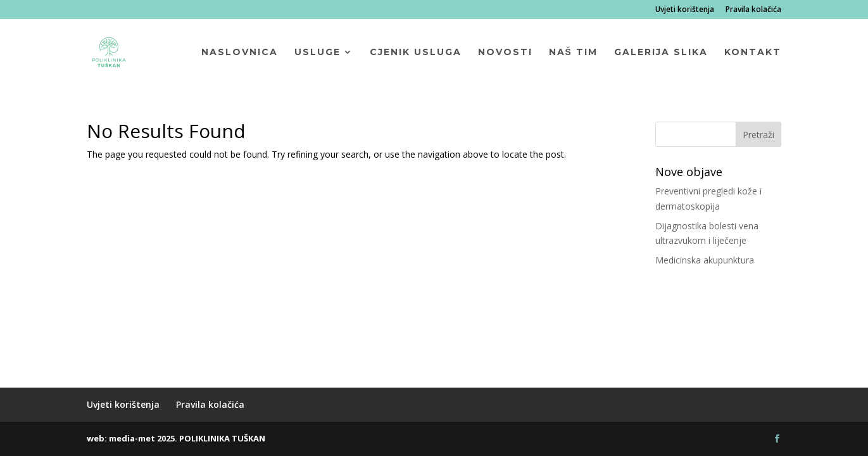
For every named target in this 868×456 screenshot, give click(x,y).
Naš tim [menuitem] (573, 53)
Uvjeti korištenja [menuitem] (685, 10)
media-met (132, 438)
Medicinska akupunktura (705, 260)
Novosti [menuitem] (505, 53)
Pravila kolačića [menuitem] (753, 10)
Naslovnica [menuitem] (240, 53)
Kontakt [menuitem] (753, 53)
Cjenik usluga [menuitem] (416, 53)
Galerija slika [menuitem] (661, 53)
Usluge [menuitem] (318, 53)
